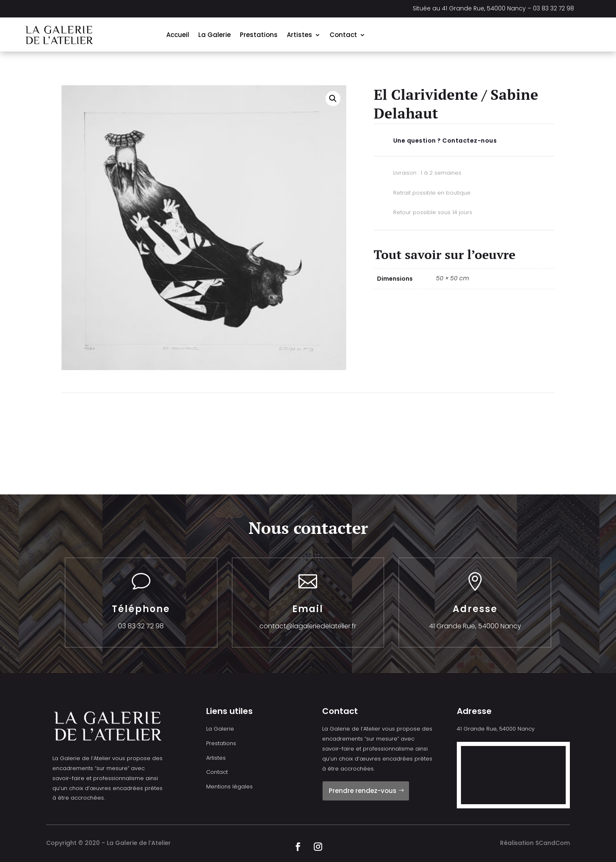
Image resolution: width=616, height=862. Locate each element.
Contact (343, 35)
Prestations (259, 35)
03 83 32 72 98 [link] (553, 8)
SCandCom (553, 843)
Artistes (299, 35)
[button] (333, 99)
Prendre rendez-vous (363, 791)
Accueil (178, 35)
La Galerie (214, 35)
